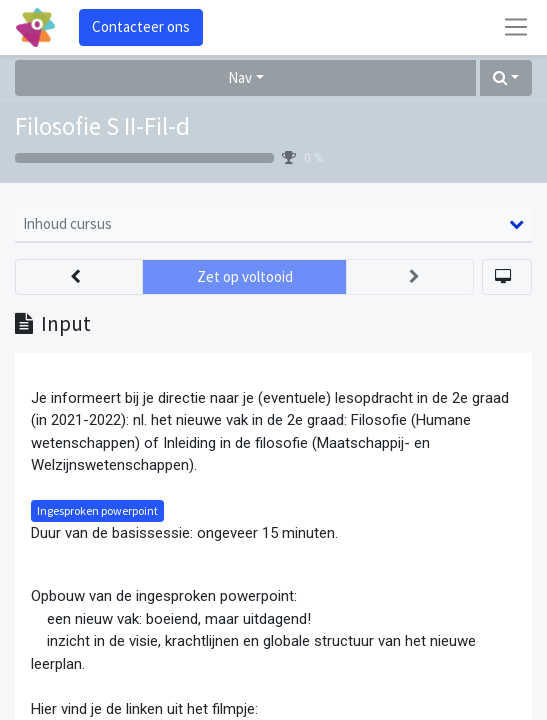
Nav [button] (240, 77)
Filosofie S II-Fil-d (102, 126)
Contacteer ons (141, 26)
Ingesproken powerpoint (97, 510)
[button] (506, 78)
